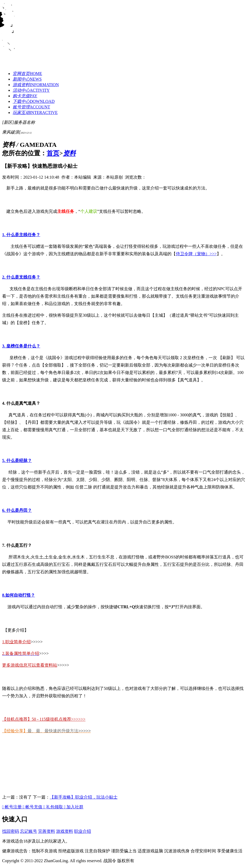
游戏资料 (65, 831)
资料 (69, 153)
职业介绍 (83, 831)
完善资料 (47, 831)
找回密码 (11, 831)
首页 (53, 153)
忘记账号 (29, 831)
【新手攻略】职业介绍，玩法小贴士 (84, 797)
